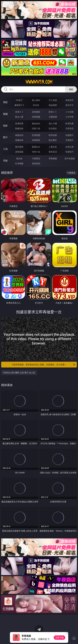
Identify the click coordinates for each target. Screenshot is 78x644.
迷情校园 (19, 152)
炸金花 (36, 105)
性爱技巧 (70, 152)
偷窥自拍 (19, 135)
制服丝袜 (19, 128)
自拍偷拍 (36, 112)
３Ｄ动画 (70, 112)
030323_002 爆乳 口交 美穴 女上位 (19, 373)
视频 (5, 114)
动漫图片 (70, 135)
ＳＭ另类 (70, 117)
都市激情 (19, 147)
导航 (5, 161)
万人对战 (53, 100)
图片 (5, 137)
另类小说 (36, 152)
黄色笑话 (53, 152)
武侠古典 (70, 147)
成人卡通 (53, 123)
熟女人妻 (19, 117)
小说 (5, 149)
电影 (5, 126)
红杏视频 (19, 163)
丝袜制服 (36, 117)
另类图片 (70, 140)
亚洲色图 (36, 135)
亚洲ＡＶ (19, 112)
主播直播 (53, 117)
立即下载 (59, 638)
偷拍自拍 (36, 123)
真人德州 (36, 100)
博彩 (5, 102)
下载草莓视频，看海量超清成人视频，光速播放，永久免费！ (43, 365)
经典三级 (36, 128)
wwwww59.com (39, 82)
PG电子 (19, 100)
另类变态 (70, 128)
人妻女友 (53, 147)
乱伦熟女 (53, 128)
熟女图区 (53, 140)
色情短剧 (36, 163)
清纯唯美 (36, 140)
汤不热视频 (70, 158)
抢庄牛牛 (70, 105)
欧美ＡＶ (53, 112)
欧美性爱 (70, 123)
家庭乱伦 (36, 147)
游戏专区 (70, 100)
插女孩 (19, 158)
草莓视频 (53, 158)
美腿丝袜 (19, 140)
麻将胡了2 (19, 105)
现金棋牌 (53, 105)
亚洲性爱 (19, 123)
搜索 (71, 89)
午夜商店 (36, 158)
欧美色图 (53, 135)
